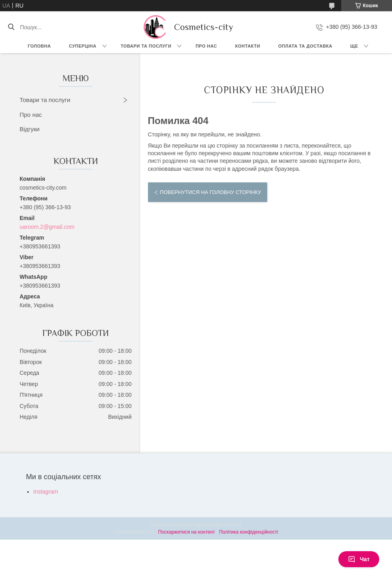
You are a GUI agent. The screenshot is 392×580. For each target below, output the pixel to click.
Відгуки (30, 129)
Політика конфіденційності (248, 532)
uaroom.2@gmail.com (47, 227)
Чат (359, 559)
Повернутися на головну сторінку (211, 192)
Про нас (206, 46)
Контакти (248, 46)
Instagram (46, 492)
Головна (39, 46)
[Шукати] (11, 27)
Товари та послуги (146, 46)
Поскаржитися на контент (186, 532)
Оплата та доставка (305, 46)
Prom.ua (233, 525)
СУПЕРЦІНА (83, 46)
